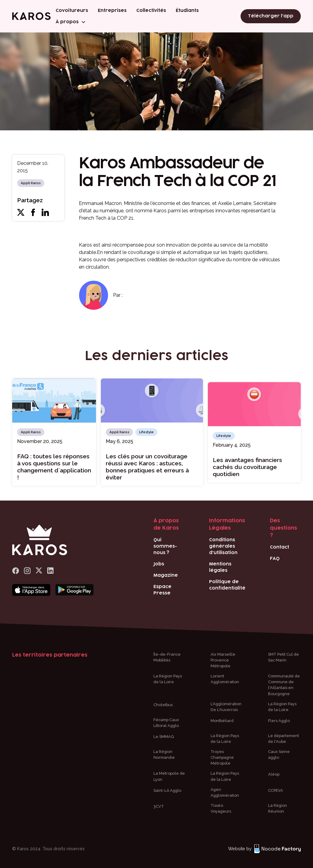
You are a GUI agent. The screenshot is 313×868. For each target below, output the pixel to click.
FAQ (275, 559)
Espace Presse (162, 590)
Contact (280, 547)
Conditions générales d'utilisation (223, 546)
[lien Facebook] (16, 571)
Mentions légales (220, 567)
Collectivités (151, 11)
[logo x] (39, 571)
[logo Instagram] (27, 571)
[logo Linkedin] (50, 571)
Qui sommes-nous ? (165, 546)
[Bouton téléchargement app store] (31, 590)
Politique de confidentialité (227, 585)
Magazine (166, 575)
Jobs (159, 564)
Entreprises (112, 11)
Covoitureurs (72, 11)
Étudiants (187, 11)
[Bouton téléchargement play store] (74, 590)
